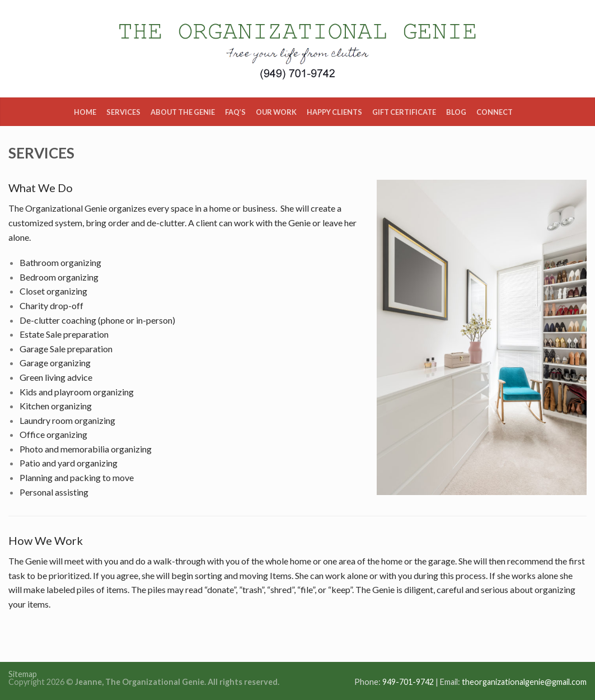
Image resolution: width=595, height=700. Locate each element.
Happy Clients (334, 112)
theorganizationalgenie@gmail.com (524, 682)
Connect (495, 112)
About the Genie (183, 112)
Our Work (276, 112)
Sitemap (23, 674)
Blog (456, 112)
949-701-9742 (408, 682)
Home (85, 112)
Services (123, 112)
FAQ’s (235, 112)
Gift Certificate (404, 112)
